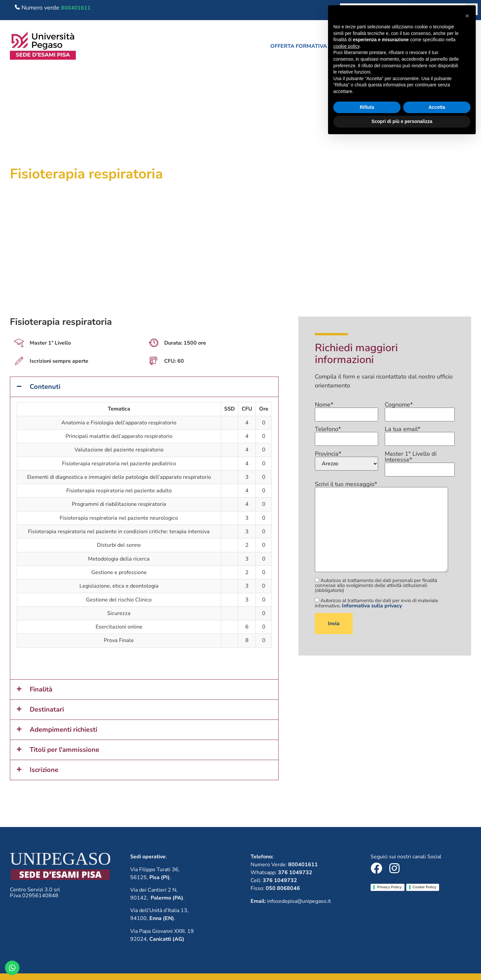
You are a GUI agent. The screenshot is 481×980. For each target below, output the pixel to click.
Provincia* (346, 461)
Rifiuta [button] (367, 948)
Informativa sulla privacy (372, 606)
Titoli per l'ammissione (64, 750)
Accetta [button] (437, 948)
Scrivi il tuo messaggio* (381, 527)
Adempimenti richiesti (63, 730)
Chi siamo (361, 46)
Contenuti (45, 387)
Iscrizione (44, 770)
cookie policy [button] (346, 887)
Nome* (346, 410)
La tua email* (420, 434)
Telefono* (346, 434)
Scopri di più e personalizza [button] (402, 962)
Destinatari (47, 709)
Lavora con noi (411, 46)
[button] (302, 46)
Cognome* (420, 410)
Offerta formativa (302, 46)
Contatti (461, 46)
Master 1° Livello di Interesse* (420, 462)
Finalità (41, 689)
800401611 (76, 8)
